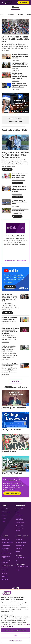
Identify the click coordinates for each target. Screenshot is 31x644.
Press (3, 521)
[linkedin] (16, 561)
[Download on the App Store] (16, 111)
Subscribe (10, 287)
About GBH (5, 509)
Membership (19, 515)
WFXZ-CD (5, 573)
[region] (15, 617)
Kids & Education (6, 512)
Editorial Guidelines (7, 542)
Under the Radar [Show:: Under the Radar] (17, 194)
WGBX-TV (5, 570)
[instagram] (16, 557)
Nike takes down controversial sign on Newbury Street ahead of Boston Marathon (19, 76)
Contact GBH (19, 539)
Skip (15, 635)
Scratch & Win (9, 451)
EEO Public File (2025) (6, 557)
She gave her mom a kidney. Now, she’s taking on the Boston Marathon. (15, 155)
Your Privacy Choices (16, 641)
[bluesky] (23, 557)
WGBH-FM (5, 576)
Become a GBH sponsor (15, 121)
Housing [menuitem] (11, 15)
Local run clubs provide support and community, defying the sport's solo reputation (19, 189)
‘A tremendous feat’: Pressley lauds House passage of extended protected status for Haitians (10, 331)
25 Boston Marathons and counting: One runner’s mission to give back (20, 176)
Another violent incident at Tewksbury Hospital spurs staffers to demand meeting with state (20, 66)
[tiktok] (19, 557)
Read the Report (11, 493)
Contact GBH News (21, 542)
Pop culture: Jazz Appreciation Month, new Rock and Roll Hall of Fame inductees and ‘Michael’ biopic (9, 298)
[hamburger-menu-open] (3, 2)
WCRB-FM (5, 579)
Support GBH (19, 509)
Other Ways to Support (20, 530)
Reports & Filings (6, 553)
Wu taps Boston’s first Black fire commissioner (10, 365)
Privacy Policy (21, 261)
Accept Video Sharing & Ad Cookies (15, 630)
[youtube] (21, 557)
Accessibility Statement (5, 549)
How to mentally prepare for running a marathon (20, 210)
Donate (23, 2)
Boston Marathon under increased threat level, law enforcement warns (20, 85)
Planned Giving (20, 526)
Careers (4, 518)
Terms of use (5, 539)
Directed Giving (20, 523)
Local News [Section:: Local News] (15, 61)
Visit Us (18, 552)
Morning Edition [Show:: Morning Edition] (17, 213)
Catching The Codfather (14, 408)
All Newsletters (10, 261)
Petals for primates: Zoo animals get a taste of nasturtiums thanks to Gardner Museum (9, 349)
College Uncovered (11, 430)
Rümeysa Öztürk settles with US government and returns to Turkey (20, 56)
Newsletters (19, 548)
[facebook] (28, 557)
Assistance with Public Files (6, 562)
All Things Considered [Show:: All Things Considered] (19, 180)
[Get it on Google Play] (25, 111)
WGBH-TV (5, 567)
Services (4, 515)
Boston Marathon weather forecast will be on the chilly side (15, 39)
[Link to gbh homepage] (8, 2)
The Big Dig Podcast (12, 473)
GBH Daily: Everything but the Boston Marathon (9, 318)
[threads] (26, 557)
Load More (16, 381)
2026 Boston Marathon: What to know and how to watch (19, 202)
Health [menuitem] (20, 15)
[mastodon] (26, 566)
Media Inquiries (20, 545)
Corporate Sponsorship (19, 519)
